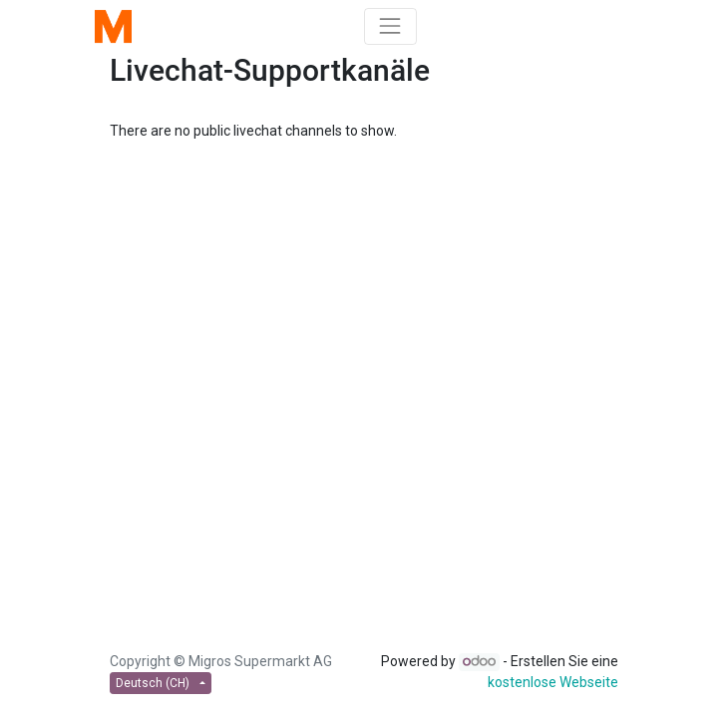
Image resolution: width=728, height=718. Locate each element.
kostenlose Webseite (553, 682)
